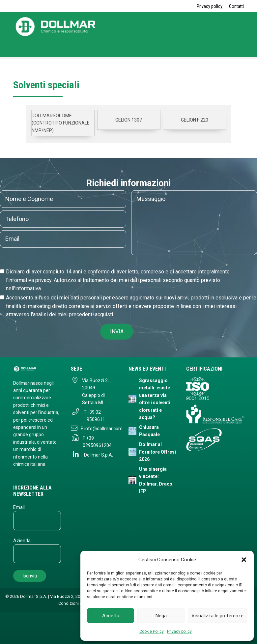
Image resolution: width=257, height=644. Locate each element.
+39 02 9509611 (96, 416)
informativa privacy (30, 280)
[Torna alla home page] (56, 35)
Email (19, 507)
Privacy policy (179, 631)
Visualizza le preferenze (217, 616)
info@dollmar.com (103, 429)
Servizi (141, 61)
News (165, 61)
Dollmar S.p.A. (99, 455)
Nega (161, 616)
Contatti (236, 6)
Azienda (74, 61)
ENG (167, 70)
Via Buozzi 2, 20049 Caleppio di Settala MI (95, 392)
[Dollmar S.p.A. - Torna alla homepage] (37, 369)
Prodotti (108, 61)
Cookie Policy (152, 631)
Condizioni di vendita (78, 603)
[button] (244, 560)
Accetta (111, 616)
